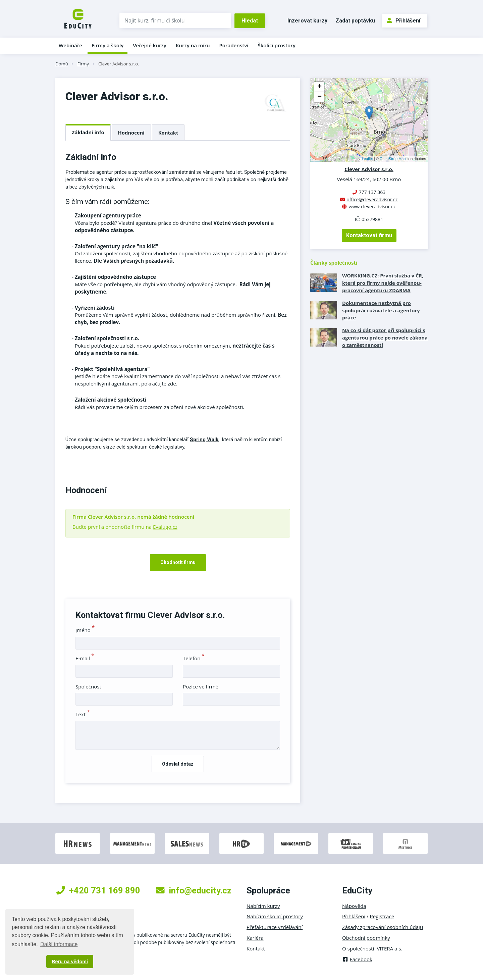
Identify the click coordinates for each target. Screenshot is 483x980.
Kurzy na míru (193, 45)
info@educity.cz (194, 890)
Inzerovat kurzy (307, 21)
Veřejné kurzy (150, 45)
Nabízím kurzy (263, 906)
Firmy (83, 64)
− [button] (319, 97)
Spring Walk (204, 440)
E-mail (85, 658)
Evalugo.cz (165, 527)
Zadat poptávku (355, 21)
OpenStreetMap (393, 159)
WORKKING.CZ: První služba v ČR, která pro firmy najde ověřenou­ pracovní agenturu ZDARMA (383, 283)
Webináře (70, 45)
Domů (62, 64)
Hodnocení (131, 133)
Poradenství (234, 45)
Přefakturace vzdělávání (275, 927)
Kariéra (255, 938)
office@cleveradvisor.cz (372, 199)
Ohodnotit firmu (178, 562)
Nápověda (354, 906)
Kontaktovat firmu (369, 235)
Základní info (88, 132)
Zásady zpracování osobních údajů (383, 927)
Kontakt (168, 133)
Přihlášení (404, 21)
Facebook (357, 959)
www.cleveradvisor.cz (372, 207)
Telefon (194, 658)
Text (83, 714)
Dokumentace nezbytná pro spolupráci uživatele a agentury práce (381, 310)
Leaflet (367, 159)
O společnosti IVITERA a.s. (372, 948)
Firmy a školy (108, 45)
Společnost (88, 686)
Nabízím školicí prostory (275, 916)
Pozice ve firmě (201, 686)
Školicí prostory (276, 45)
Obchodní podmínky (366, 938)
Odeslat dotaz (178, 764)
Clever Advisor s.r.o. (119, 64)
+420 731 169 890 (98, 890)
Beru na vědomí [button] (70, 962)
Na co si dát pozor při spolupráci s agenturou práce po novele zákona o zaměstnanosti (385, 338)
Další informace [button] (59, 944)
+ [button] (319, 87)
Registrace (382, 916)
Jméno (85, 630)
